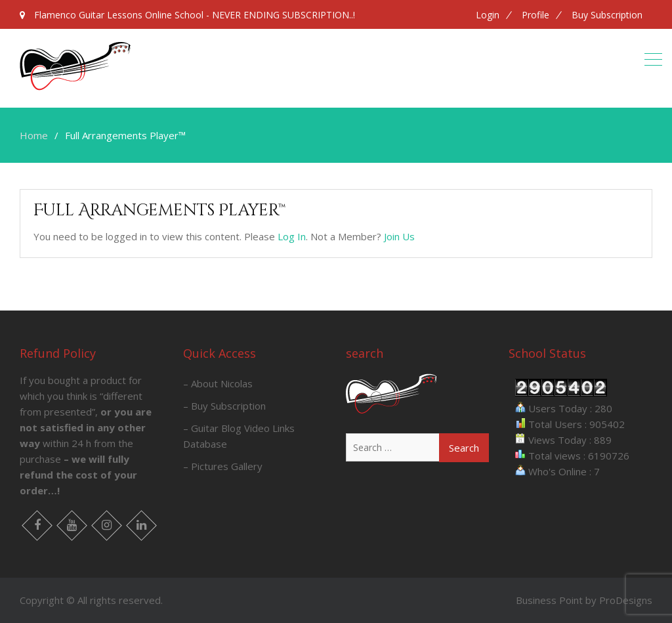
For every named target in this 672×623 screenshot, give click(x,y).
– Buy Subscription (224, 406)
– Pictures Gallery (223, 466)
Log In (292, 236)
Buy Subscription (607, 15)
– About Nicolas (218, 383)
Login (488, 15)
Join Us (399, 236)
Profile (535, 15)
